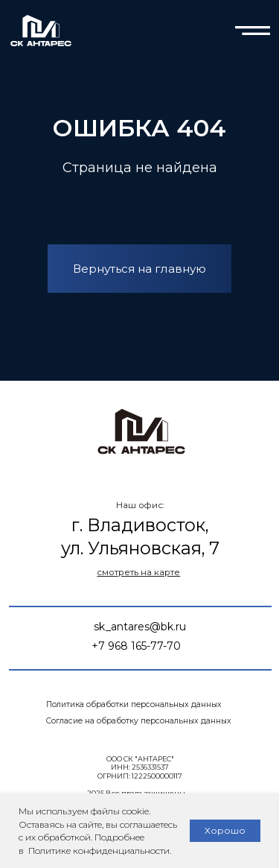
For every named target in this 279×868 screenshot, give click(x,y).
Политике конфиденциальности (98, 850)
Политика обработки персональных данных (134, 704)
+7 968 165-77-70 (136, 646)
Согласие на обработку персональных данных (139, 721)
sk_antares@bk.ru (140, 627)
